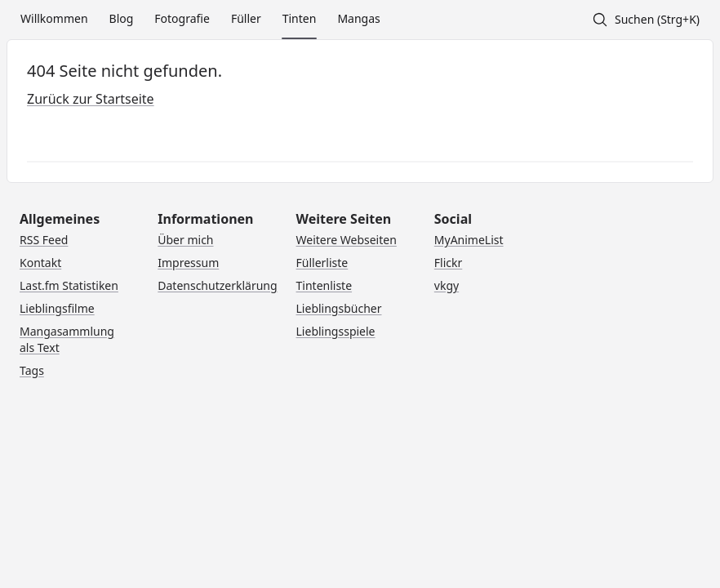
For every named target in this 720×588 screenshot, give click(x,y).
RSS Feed (44, 240)
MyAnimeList (469, 240)
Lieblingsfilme (57, 308)
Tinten (300, 18)
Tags (32, 370)
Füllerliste (322, 263)
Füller (246, 18)
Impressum (188, 263)
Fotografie (182, 18)
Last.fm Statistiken (69, 285)
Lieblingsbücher (339, 308)
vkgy (447, 285)
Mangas (358, 18)
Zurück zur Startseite (91, 99)
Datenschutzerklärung (217, 285)
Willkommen (54, 18)
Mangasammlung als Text (67, 339)
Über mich (185, 240)
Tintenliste (324, 285)
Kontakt (40, 263)
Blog (122, 18)
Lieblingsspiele (336, 331)
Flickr (448, 263)
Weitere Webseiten (347, 240)
